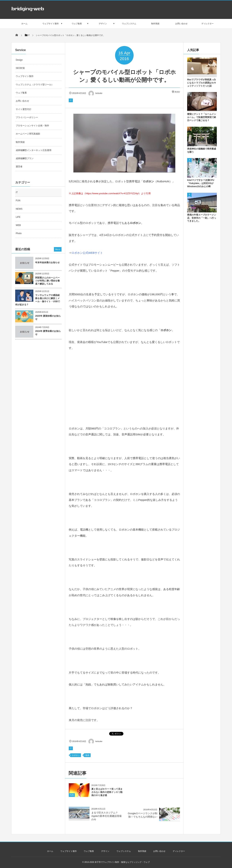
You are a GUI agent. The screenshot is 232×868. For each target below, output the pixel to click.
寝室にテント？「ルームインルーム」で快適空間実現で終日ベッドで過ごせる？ (202, 117)
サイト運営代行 (24, 109)
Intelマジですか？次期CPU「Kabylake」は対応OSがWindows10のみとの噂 (201, 183)
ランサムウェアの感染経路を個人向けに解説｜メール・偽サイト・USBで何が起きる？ (38, 300)
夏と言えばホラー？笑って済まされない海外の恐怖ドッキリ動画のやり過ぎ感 (107, 795)
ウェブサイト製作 (25, 76)
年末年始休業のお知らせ (47, 262)
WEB (18, 225)
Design (19, 60)
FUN (72, 798)
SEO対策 (20, 68)
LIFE (18, 217)
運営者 (19, 167)
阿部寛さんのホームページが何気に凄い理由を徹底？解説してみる (47, 281)
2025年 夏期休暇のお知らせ (48, 317)
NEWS (19, 209)
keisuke (95, 93)
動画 (87, 755)
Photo (19, 233)
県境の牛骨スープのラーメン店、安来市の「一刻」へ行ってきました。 (202, 218)
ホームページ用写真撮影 (28, 134)
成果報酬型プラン (25, 158)
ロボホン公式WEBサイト (87, 253)
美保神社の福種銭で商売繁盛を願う (202, 150)
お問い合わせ (22, 101)
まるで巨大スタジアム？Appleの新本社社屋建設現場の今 (106, 816)
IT (71, 100)
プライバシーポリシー (27, 117)
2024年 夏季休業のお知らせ (48, 333)
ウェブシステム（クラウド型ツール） (35, 85)
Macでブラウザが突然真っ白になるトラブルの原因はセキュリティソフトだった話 (202, 83)
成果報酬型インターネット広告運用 (34, 150)
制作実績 (20, 142)
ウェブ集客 (21, 93)
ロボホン (76, 755)
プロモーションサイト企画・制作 (32, 126)
